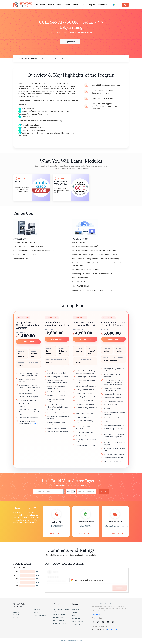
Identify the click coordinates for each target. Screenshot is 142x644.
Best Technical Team (59, 614)
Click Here (34, 423)
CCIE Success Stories (40, 615)
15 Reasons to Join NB (59, 623)
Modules (46, 58)
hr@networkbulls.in (113, 630)
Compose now (115, 533)
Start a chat (86, 533)
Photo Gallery (18, 618)
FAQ (73, 615)
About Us (16, 612)
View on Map (96, 614)
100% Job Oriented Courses (59, 5)
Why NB (92, 5)
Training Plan (59, 58)
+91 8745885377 (56, 526)
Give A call (56, 533)
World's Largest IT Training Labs (61, 611)
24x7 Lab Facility (58, 617)
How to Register (18, 615)
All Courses (41, 5)
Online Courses (79, 5)
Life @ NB (36, 613)
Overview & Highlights (29, 58)
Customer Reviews (58, 626)
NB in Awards (37, 610)
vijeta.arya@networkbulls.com (116, 526)
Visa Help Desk (77, 618)
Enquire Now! (70, 42)
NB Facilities (103, 5)
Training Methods (58, 620)
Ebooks (74, 613)
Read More (20, 197)
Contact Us (76, 610)
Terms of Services (78, 621)
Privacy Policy (76, 624)
